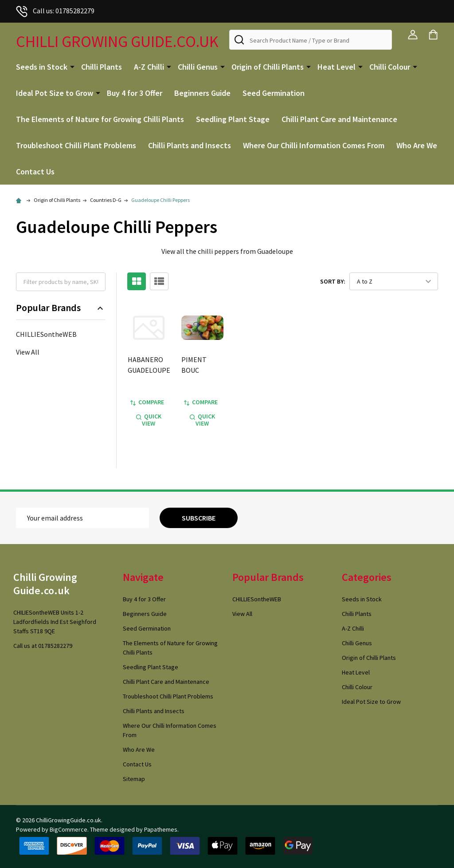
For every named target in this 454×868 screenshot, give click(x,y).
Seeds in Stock (42, 67)
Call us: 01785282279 (55, 11)
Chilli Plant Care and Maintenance (339, 119)
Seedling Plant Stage (233, 119)
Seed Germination (274, 93)
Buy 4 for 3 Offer (135, 93)
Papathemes (161, 829)
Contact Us (35, 172)
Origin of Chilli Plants (268, 67)
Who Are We (417, 145)
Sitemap (134, 779)
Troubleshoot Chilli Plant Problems (76, 145)
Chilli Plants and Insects (190, 145)
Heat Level (337, 67)
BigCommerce (68, 829)
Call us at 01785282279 (43, 646)
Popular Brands (61, 308)
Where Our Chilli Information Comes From (314, 145)
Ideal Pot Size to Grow (55, 93)
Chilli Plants (102, 67)
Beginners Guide (202, 93)
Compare (147, 402)
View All (28, 352)
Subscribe (199, 518)
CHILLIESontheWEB (46, 334)
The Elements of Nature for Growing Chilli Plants (100, 119)
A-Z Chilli (149, 67)
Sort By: (333, 281)
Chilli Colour (390, 67)
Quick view (149, 420)
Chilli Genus (198, 67)
